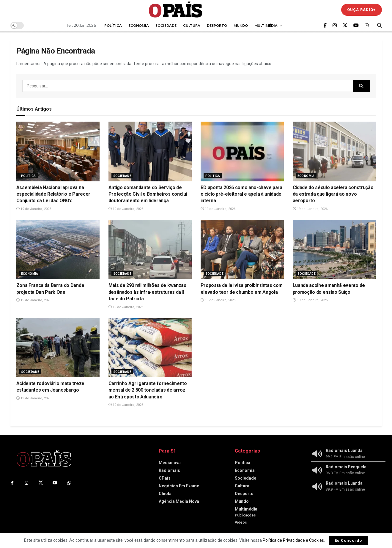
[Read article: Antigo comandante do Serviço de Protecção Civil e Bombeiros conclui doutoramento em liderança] (150, 151)
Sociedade (166, 25)
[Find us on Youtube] (356, 25)
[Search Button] (380, 25)
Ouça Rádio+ (362, 10)
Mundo (241, 25)
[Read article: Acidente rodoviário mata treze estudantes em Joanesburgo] (58, 348)
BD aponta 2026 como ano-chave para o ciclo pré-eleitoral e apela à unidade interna (241, 194)
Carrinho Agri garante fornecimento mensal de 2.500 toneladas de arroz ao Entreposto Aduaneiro (148, 390)
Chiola (165, 494)
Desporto (217, 25)
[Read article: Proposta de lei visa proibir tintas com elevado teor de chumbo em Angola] (242, 249)
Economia (139, 25)
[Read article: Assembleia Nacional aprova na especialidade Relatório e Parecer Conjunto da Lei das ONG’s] (58, 151)
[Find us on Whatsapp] (367, 25)
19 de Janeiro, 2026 (34, 209)
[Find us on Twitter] (345, 25)
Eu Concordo (348, 540)
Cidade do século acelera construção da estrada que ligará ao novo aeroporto (333, 194)
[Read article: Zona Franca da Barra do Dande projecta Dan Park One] (58, 249)
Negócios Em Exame (179, 486)
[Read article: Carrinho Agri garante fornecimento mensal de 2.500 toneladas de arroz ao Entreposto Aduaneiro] (150, 348)
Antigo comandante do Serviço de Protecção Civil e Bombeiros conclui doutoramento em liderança (148, 194)
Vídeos (241, 522)
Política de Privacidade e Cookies (293, 540)
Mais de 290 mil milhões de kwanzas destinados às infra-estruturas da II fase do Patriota (147, 292)
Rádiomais (169, 470)
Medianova (170, 463)
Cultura (192, 25)
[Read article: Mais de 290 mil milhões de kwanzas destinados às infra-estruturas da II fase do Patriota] (150, 249)
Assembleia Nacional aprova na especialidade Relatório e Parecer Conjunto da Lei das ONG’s (53, 194)
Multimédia (266, 25)
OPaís (165, 478)
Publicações (245, 515)
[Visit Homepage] (176, 10)
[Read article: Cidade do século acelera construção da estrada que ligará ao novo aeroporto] (334, 151)
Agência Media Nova (179, 501)
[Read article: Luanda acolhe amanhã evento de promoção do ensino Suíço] (334, 249)
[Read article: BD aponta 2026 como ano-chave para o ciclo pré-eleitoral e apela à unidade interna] (242, 151)
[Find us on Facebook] (325, 25)
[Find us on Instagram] (335, 25)
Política (113, 25)
